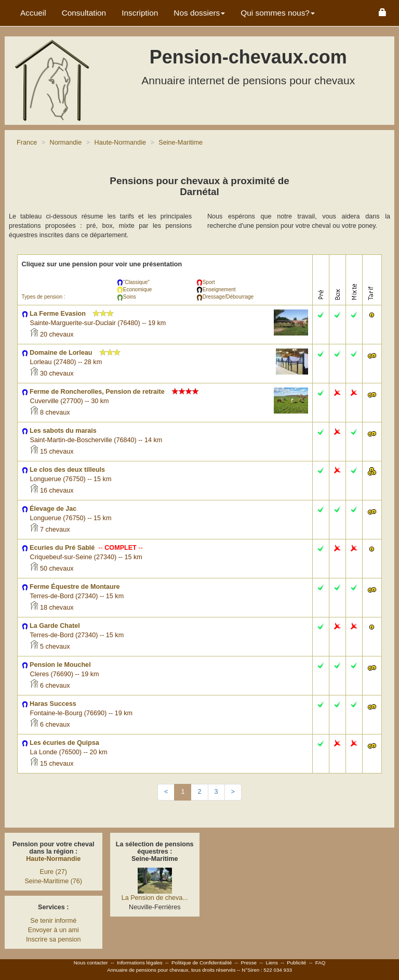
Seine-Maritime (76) (53, 881)
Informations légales (140, 963)
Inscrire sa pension (54, 939)
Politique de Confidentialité (202, 963)
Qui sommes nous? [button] (278, 13)
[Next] (233, 792)
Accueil (33, 13)
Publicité (296, 963)
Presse (249, 963)
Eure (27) (54, 872)
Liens (271, 963)
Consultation (84, 13)
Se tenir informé (53, 921)
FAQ (321, 963)
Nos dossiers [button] (199, 13)
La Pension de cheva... (155, 898)
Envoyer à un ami (54, 930)
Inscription (140, 13)
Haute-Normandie (53, 859)
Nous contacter (91, 963)
